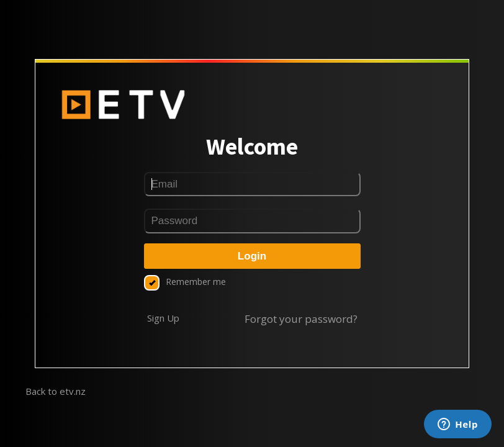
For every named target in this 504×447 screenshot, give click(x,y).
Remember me (185, 282)
